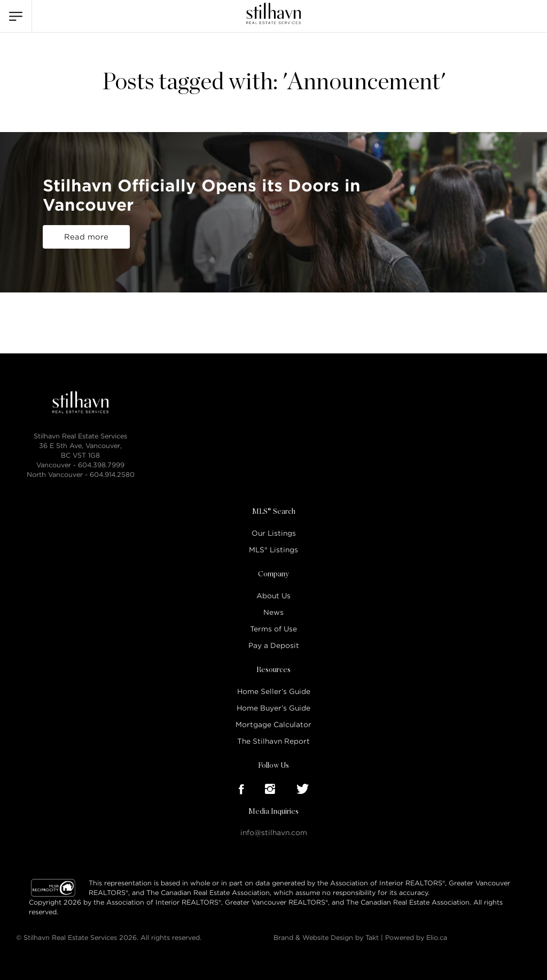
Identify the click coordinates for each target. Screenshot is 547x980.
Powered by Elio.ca (416, 937)
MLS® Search (274, 512)
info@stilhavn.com (274, 833)
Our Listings (274, 533)
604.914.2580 (112, 474)
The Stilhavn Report (273, 741)
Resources (273, 670)
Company (273, 574)
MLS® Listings (273, 550)
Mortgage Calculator (273, 725)
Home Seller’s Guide (274, 692)
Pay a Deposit (274, 646)
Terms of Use (273, 629)
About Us (273, 596)
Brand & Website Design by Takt (326, 937)
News (273, 612)
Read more (86, 237)
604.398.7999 (101, 465)
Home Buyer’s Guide (273, 708)
